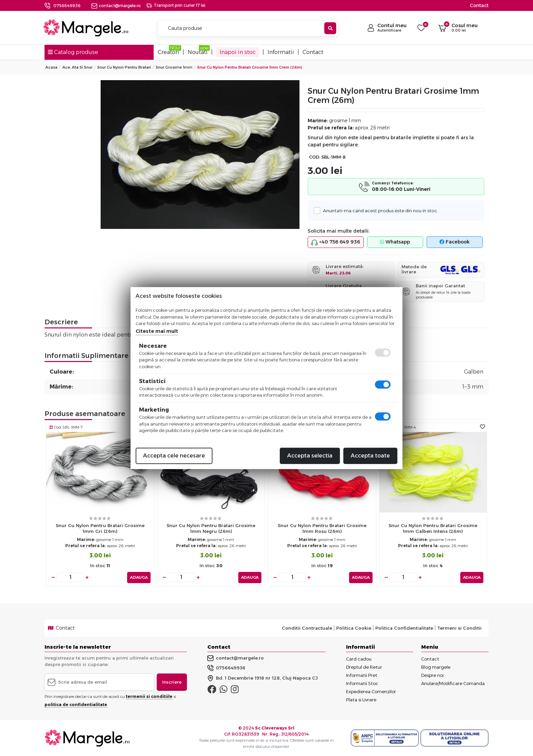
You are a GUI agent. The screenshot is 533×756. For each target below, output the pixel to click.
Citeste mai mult (157, 331)
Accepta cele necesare (174, 456)
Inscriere (172, 682)
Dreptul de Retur (364, 667)
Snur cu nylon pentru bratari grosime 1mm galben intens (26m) (433, 528)
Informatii (281, 52)
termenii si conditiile (149, 696)
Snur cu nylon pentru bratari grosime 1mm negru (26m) (211, 528)
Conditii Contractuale (307, 628)
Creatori (168, 52)
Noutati (198, 52)
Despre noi (432, 675)
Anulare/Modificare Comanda (453, 683)
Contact (479, 5)
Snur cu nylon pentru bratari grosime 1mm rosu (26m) (322, 528)
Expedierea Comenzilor (371, 691)
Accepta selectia (310, 456)
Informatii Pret (362, 675)
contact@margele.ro (116, 6)
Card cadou (359, 659)
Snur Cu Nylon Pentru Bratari (124, 67)
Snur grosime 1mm (174, 67)
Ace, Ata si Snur (77, 67)
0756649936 (67, 6)
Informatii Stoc (362, 683)
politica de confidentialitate (76, 705)
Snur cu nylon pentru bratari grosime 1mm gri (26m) (100, 528)
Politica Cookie (354, 628)
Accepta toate (370, 456)
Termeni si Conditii (459, 628)
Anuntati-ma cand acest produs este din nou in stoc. (379, 210)
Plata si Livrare (361, 699)
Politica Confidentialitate (404, 628)
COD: (315, 157)
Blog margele (436, 667)
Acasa (51, 67)
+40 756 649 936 (336, 242)
